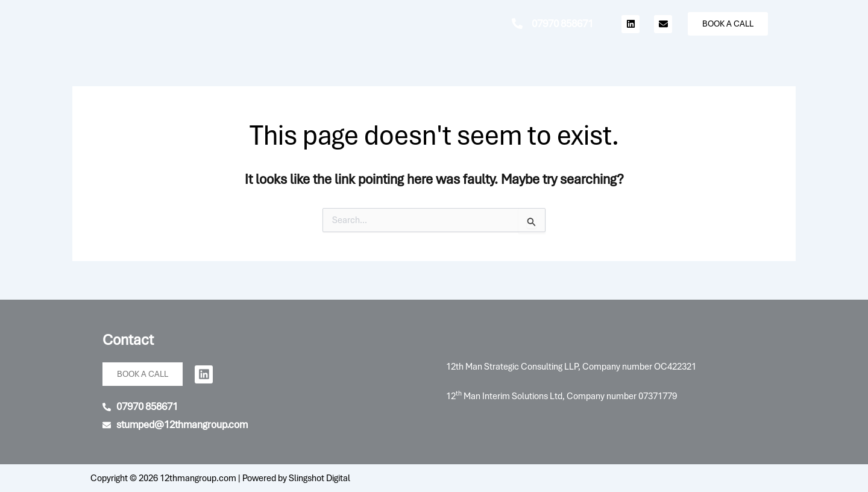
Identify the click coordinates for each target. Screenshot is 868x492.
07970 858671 (562, 24)
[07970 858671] (517, 24)
